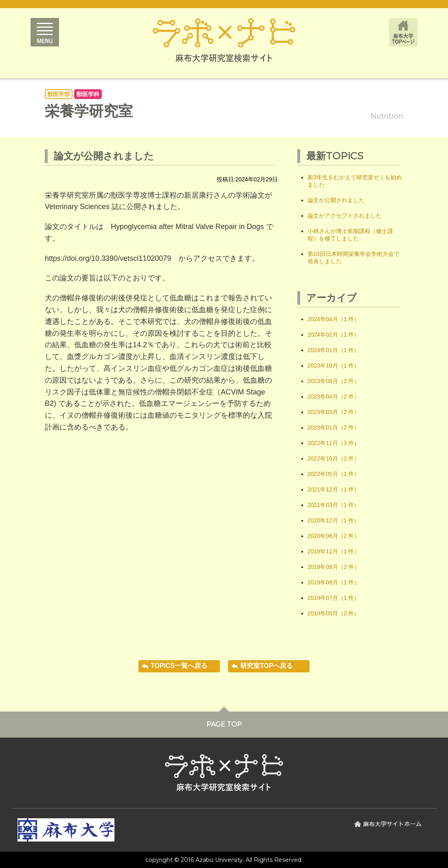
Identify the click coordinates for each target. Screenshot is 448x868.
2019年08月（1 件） (334, 582)
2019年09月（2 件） (334, 567)
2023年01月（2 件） (334, 427)
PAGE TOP (224, 724)
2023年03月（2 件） (334, 412)
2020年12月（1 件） (334, 520)
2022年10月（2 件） (334, 458)
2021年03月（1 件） (334, 505)
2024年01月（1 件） (334, 350)
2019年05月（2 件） (334, 613)
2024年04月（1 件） (334, 319)
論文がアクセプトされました (345, 216)
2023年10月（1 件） (334, 366)
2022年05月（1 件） (334, 474)
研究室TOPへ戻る (267, 666)
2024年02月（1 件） (334, 335)
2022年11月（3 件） (334, 443)
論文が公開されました (336, 200)
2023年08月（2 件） (334, 381)
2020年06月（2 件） (334, 536)
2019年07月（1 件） (334, 598)
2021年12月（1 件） (334, 489)
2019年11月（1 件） (334, 551)
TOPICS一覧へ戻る (179, 666)
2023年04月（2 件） (334, 397)
